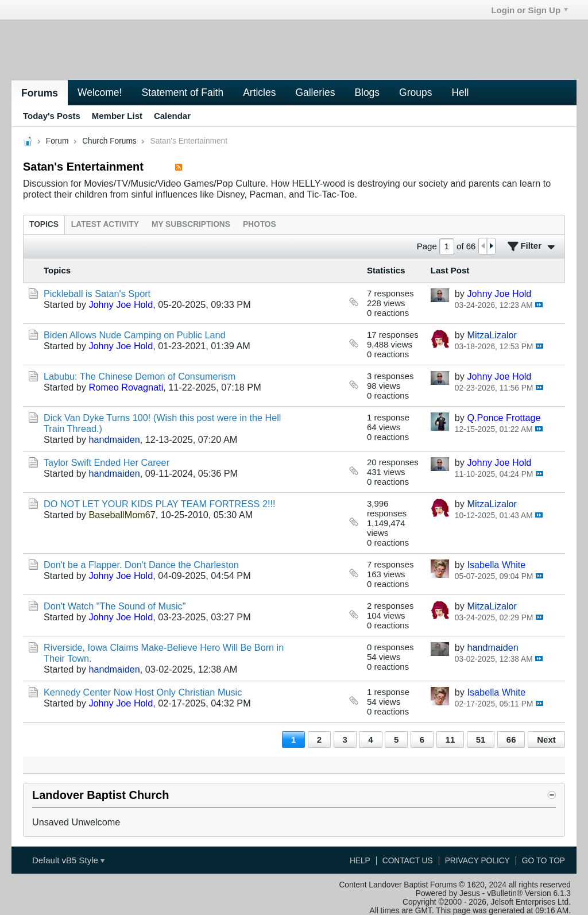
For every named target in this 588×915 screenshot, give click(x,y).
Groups (415, 92)
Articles (259, 92)
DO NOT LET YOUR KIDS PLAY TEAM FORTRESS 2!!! (159, 504)
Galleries (315, 92)
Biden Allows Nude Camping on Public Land (134, 335)
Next (546, 740)
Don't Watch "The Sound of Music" (115, 606)
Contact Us (408, 861)
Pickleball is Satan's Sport (97, 294)
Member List (117, 116)
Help (360, 861)
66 (511, 740)
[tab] (44, 224)
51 (481, 740)
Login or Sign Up (529, 10)
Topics (44, 224)
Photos (260, 224)
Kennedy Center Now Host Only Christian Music (143, 692)
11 (450, 740)
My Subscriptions (191, 224)
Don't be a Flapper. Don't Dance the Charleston (141, 565)
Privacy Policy (477, 861)
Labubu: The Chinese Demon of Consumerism (140, 376)
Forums (40, 93)
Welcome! (100, 92)
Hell (460, 92)
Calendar (172, 116)
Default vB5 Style (68, 860)
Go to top (543, 861)
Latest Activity (105, 224)
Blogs (367, 92)
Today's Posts (52, 116)
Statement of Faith (182, 92)
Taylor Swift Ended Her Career (107, 462)
